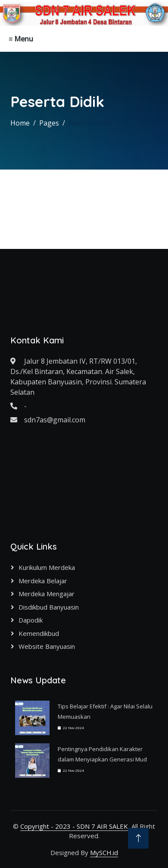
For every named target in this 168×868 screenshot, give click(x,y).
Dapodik (31, 620)
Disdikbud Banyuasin (49, 607)
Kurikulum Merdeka (47, 567)
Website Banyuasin (47, 646)
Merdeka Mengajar (47, 594)
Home (20, 123)
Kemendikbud (39, 633)
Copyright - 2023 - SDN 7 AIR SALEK (74, 826)
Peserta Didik (90, 123)
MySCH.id (104, 852)
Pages (49, 123)
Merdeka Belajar (43, 581)
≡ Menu (21, 39)
